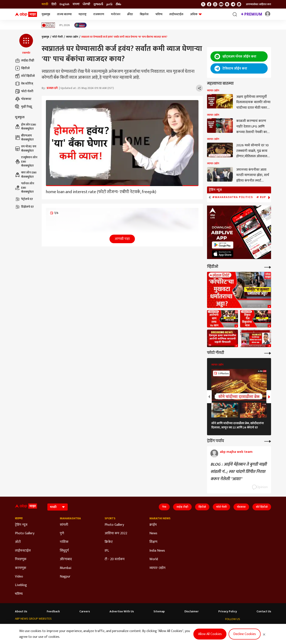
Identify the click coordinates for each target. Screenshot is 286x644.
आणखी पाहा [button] (122, 239)
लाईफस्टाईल (176, 14)
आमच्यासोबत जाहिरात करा (258, 4)
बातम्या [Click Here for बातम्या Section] (19, 518)
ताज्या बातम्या (64, 14)
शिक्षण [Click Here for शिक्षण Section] (153, 542)
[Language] (58, 507)
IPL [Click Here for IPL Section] (107, 551)
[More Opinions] (268, 441)
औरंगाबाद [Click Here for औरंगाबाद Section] (66, 559)
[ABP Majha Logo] (26, 14)
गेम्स (164, 507)
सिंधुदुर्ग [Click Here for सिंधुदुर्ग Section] (64, 551)
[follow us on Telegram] (233, 4)
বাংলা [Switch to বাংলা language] (76, 4)
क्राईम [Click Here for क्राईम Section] (153, 525)
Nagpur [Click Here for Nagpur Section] (65, 577)
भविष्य (159, 14)
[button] (26, 44)
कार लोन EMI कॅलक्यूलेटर (26, 175)
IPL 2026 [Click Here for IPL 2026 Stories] (64, 25)
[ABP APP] (223, 245)
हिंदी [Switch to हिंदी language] (54, 4)
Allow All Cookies (210, 634)
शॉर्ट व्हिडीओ (25, 76)
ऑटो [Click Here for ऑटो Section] (18, 542)
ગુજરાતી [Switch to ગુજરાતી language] (98, 4)
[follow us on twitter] (203, 4)
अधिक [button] (196, 14)
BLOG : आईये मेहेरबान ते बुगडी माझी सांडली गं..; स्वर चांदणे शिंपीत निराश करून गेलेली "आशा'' (239, 472)
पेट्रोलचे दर (24, 199)
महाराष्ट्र (82, 14)
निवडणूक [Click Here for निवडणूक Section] (21, 559)
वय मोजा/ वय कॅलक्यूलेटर (26, 149)
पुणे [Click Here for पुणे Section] (62, 533)
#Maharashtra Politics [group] (233, 197)
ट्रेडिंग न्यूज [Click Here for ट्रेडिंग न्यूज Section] (21, 525)
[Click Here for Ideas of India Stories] (48, 25)
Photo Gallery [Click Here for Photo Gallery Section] (25, 533)
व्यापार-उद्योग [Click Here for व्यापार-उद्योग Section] (157, 568)
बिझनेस (144, 14)
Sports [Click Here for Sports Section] (110, 518)
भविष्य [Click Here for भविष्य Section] (19, 594)
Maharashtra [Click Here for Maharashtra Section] (70, 518)
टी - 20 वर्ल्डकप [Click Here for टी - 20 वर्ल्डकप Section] (115, 559)
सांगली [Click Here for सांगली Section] (64, 525)
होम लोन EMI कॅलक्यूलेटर (26, 127)
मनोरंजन (116, 14)
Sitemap (159, 611)
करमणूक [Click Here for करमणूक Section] (21, 568)
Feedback (53, 611)
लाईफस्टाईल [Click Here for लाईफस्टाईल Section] (23, 551)
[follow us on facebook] (209, 4)
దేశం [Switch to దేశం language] (118, 4)
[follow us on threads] (215, 4)
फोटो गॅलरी (24, 91)
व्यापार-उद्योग (72, 37)
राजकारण (99, 14)
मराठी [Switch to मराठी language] (45, 4)
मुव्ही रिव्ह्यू (23, 107)
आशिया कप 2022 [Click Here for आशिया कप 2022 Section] (116, 533)
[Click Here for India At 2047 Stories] (80, 25)
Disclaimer (192, 611)
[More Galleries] (268, 353)
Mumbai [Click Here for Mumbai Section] (66, 568)
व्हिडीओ (22, 68)
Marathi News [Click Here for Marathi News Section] (160, 518)
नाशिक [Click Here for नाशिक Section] (64, 542)
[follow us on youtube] (221, 4)
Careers (85, 611)
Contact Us (264, 611)
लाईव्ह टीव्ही (25, 61)
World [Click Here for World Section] (154, 559)
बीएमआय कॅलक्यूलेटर (24, 138)
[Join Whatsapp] (239, 4)
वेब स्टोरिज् (24, 84)
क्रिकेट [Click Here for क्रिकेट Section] (109, 542)
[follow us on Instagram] (227, 4)
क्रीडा (130, 14)
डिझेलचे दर (24, 207)
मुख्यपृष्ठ (46, 14)
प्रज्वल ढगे (52, 88)
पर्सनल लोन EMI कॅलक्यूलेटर (25, 188)
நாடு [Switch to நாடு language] (109, 4)
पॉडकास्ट (23, 99)
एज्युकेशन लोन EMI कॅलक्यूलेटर (26, 162)
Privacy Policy (228, 611)
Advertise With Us (122, 611)
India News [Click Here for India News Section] (157, 551)
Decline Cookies (245, 634)
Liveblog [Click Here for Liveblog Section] (21, 585)
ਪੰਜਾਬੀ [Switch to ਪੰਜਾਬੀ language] (86, 4)
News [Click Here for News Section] (153, 533)
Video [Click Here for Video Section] (19, 577)
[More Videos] (268, 267)
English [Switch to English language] (64, 4)
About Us (21, 611)
